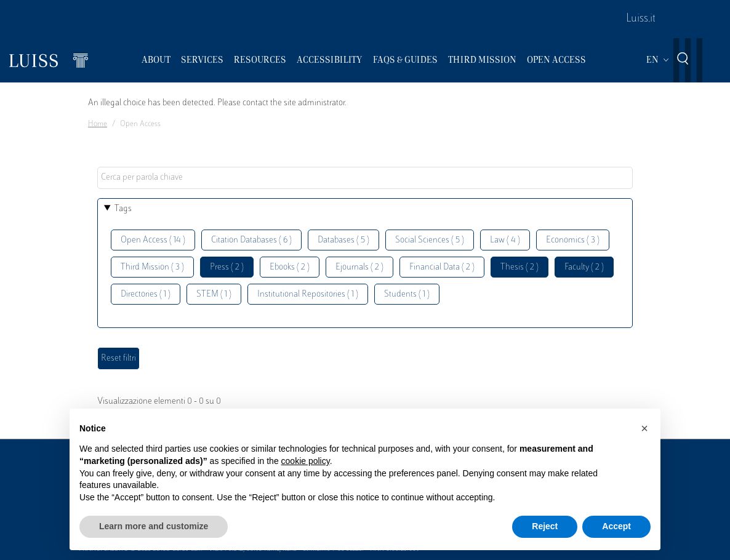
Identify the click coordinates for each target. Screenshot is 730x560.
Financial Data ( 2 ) (442, 267)
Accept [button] (616, 526)
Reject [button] (545, 526)
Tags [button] (123, 209)
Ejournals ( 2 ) (359, 267)
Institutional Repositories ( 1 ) (308, 294)
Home (98, 124)
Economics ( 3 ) (573, 240)
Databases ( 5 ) (343, 240)
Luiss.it (641, 19)
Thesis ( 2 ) (519, 267)
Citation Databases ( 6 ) (251, 240)
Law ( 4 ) (505, 240)
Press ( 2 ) (227, 267)
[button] (644, 428)
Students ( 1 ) (407, 294)
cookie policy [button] (306, 461)
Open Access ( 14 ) (153, 240)
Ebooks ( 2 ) (290, 267)
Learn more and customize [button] (154, 526)
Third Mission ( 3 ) (152, 267)
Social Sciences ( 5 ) (430, 240)
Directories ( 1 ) (146, 294)
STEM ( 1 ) (214, 294)
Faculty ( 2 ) (584, 267)
